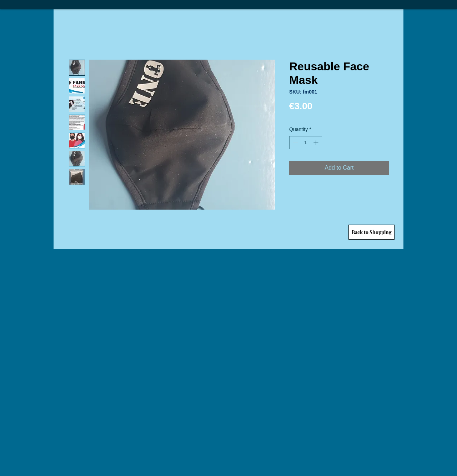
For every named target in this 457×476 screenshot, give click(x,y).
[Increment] (317, 143)
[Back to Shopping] (371, 232)
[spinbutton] (306, 143)
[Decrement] (295, 143)
